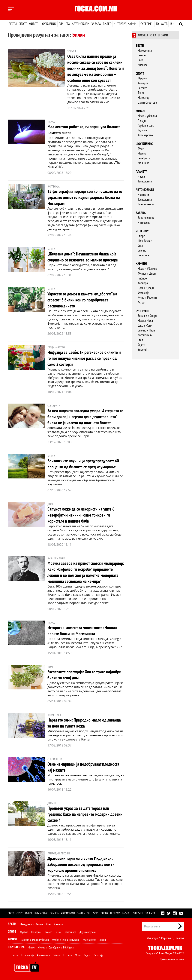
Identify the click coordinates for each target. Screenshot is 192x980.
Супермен (147, 24)
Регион (142, 55)
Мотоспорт (144, 98)
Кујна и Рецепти (147, 297)
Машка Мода (145, 321)
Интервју (120, 24)
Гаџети (141, 345)
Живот (33, 24)
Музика (142, 153)
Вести (13, 24)
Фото (96, 913)
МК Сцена (143, 163)
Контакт (180, 938)
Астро (141, 302)
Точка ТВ (162, 24)
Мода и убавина (147, 116)
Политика (143, 255)
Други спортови (88, 932)
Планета (64, 24)
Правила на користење (172, 959)
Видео (107, 24)
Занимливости (146, 204)
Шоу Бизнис (145, 241)
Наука (141, 176)
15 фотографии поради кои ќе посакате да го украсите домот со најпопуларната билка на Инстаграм (85, 197)
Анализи (143, 65)
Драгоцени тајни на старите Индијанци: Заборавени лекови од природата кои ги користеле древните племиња (81, 864)
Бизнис (142, 250)
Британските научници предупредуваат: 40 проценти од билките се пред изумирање (83, 464)
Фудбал (142, 78)
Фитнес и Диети (147, 273)
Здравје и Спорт (147, 316)
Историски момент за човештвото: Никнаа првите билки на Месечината (82, 631)
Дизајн (142, 121)
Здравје (142, 130)
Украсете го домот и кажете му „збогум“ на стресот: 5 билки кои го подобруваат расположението (82, 300)
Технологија (145, 181)
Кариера (143, 283)
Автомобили (81, 24)
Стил (140, 245)
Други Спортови (147, 102)
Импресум (152, 938)
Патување (74, 940)
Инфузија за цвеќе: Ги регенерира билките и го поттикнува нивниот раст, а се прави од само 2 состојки (84, 358)
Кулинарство (145, 135)
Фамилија (143, 293)
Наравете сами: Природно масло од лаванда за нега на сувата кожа (84, 723)
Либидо (142, 278)
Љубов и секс (146, 125)
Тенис (141, 93)
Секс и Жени (145, 325)
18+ (172, 24)
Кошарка (143, 83)
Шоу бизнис (48, 24)
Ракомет (142, 88)
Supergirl (143, 349)
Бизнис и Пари (146, 330)
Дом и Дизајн (146, 288)
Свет (140, 60)
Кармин (133, 24)
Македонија (145, 50)
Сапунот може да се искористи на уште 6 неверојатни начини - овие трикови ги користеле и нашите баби (81, 515)
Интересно (144, 223)
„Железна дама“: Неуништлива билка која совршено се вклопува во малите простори (83, 257)
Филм (141, 148)
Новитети (143, 195)
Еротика (68, 955)
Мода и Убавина (147, 269)
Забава (96, 24)
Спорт (23, 24)
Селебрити (144, 158)
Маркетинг (167, 938)
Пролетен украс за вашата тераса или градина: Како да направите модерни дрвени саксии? (85, 814)
